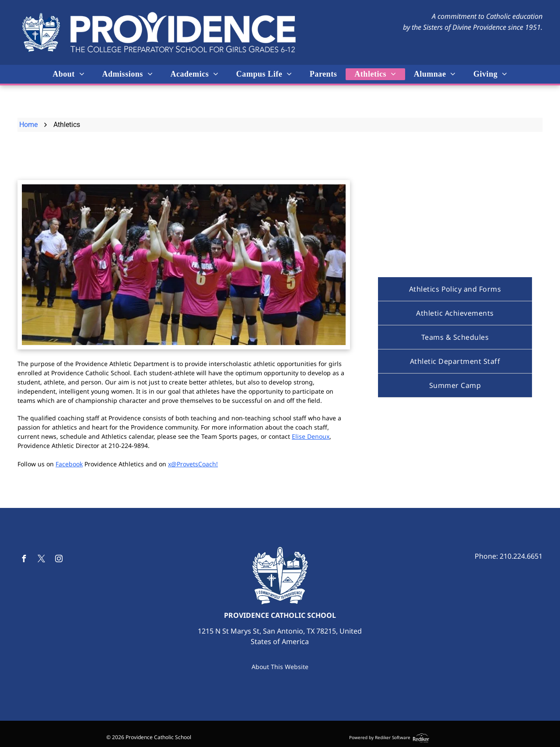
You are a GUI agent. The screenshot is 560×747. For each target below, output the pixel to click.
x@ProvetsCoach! (193, 464)
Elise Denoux (311, 436)
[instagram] (59, 560)
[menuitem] (68, 74)
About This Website (280, 667)
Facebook (69, 464)
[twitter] (41, 560)
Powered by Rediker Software (380, 737)
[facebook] (24, 560)
